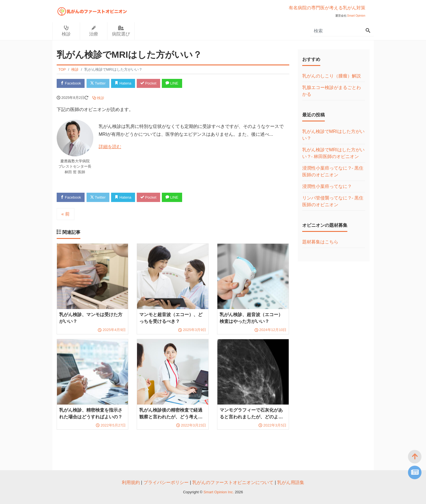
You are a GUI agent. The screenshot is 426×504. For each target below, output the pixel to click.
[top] (415, 457)
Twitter (98, 83)
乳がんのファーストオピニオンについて (233, 482)
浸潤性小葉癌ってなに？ (327, 186)
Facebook (71, 83)
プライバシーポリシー (166, 482)
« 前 (66, 214)
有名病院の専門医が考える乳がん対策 (327, 8)
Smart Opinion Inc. (219, 492)
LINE (172, 83)
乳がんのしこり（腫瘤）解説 (332, 76)
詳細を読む (110, 147)
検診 (66, 31)
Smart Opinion (356, 16)
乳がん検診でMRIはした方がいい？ (333, 135)
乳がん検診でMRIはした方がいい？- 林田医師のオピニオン (333, 153)
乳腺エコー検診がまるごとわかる (332, 91)
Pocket (148, 83)
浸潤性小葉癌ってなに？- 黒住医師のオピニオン (333, 171)
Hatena (123, 83)
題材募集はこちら (320, 242)
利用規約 (131, 482)
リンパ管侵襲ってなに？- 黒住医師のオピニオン (333, 201)
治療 (94, 31)
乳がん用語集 (291, 482)
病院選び (121, 31)
